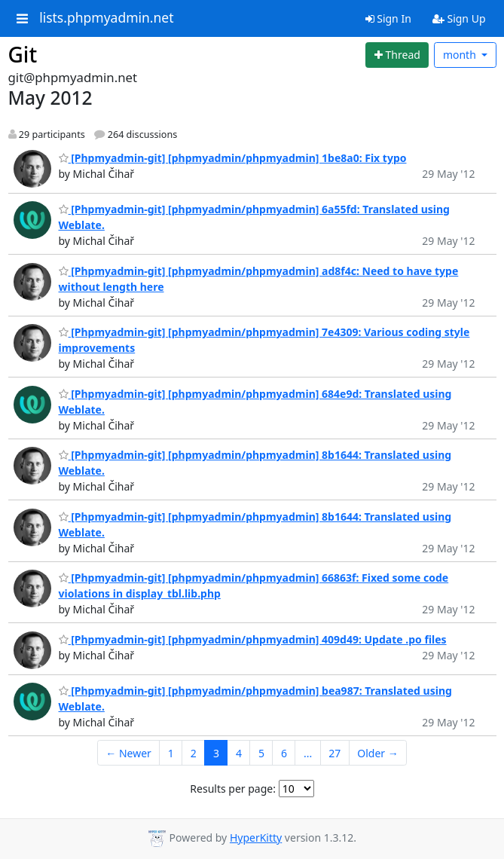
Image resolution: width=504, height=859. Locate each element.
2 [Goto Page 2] (194, 753)
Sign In (388, 18)
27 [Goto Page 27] (334, 753)
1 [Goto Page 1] (171, 753)
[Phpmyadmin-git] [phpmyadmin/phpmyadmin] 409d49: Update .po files (253, 639)
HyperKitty (256, 838)
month (461, 55)
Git (23, 54)
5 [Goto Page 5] (261, 753)
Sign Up (459, 18)
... (308, 753)
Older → (377, 753)
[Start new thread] (397, 55)
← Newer (128, 753)
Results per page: (233, 789)
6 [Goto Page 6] (284, 753)
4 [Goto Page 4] (239, 753)
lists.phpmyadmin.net (106, 18)
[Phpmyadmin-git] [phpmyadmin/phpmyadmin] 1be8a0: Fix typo (233, 158)
